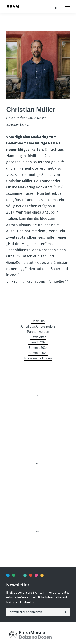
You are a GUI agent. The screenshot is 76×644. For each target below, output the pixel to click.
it (37, 463)
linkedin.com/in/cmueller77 (45, 281)
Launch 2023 (38, 342)
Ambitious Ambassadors (38, 326)
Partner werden (38, 332)
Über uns (38, 321)
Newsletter (38, 337)
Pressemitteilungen (38, 358)
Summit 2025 (38, 353)
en (37, 532)
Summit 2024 (38, 348)
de (56, 8)
